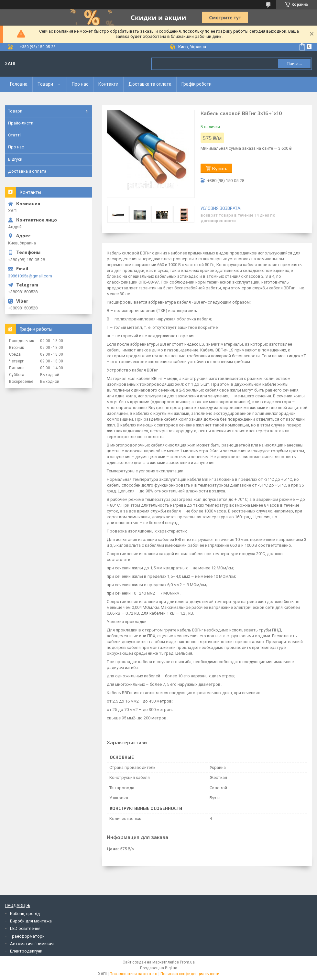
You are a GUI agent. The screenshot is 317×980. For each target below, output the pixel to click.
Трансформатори (27, 936)
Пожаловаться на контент (134, 974)
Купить (220, 168)
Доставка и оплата (27, 171)
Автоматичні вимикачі (32, 944)
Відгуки (15, 159)
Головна (19, 84)
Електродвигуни (26, 951)
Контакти (108, 84)
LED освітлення (25, 928)
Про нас (80, 84)
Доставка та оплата (150, 84)
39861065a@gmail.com (30, 276)
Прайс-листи (21, 123)
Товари (45, 84)
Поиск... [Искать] (294, 64)
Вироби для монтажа (31, 921)
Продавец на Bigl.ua (159, 968)
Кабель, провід (25, 914)
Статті (14, 135)
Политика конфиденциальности (190, 974)
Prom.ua (187, 962)
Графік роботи (197, 84)
